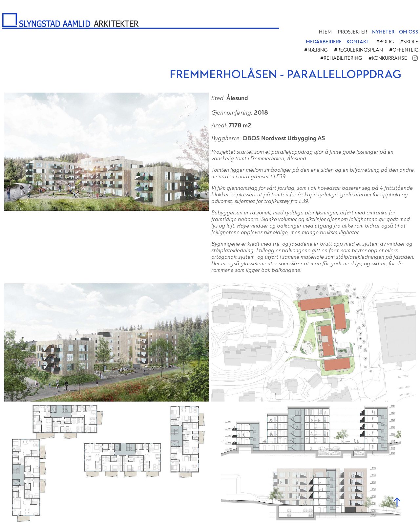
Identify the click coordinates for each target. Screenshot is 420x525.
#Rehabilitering (341, 58)
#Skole (409, 42)
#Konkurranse (388, 58)
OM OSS (409, 32)
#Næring (316, 50)
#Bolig (385, 42)
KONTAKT (358, 42)
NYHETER (383, 32)
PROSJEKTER (353, 32)
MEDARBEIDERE (324, 42)
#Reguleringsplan (358, 50)
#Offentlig (404, 50)
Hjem (325, 32)
